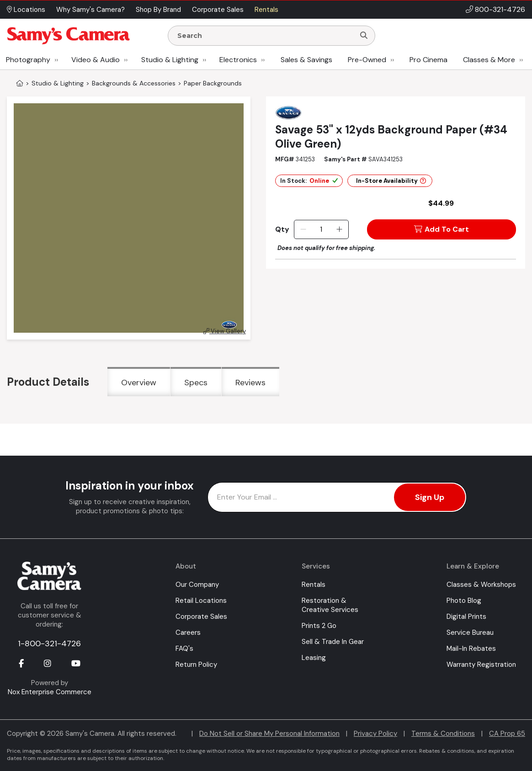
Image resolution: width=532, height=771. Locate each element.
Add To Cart (442, 229)
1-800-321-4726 (49, 643)
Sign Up (430, 497)
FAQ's (184, 649)
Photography (28, 60)
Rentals (314, 585)
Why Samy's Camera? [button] (90, 10)
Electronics (238, 60)
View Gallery (225, 331)
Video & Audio (96, 60)
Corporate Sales (201, 617)
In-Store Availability (391, 181)
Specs (196, 383)
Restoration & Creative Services (330, 605)
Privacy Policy (375, 734)
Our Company (197, 585)
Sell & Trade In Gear (333, 642)
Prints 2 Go (319, 626)
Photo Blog (464, 601)
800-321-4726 (500, 9)
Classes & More (489, 60)
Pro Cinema (428, 60)
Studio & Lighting (170, 60)
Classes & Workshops (481, 585)
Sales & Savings (306, 60)
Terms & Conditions (443, 734)
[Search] (364, 36)
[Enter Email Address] (337, 497)
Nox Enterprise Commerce (50, 692)
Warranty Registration (481, 665)
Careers (188, 633)
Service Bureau (470, 633)
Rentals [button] (266, 10)
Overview (139, 383)
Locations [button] (26, 10)
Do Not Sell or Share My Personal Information (269, 734)
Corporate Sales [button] (218, 10)
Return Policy (196, 665)
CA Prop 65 (507, 734)
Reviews (250, 383)
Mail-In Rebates (471, 649)
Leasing (314, 658)
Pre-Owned (367, 60)
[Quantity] (321, 229)
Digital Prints (466, 617)
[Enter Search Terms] (265, 36)
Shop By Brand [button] (158, 10)
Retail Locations (201, 601)
